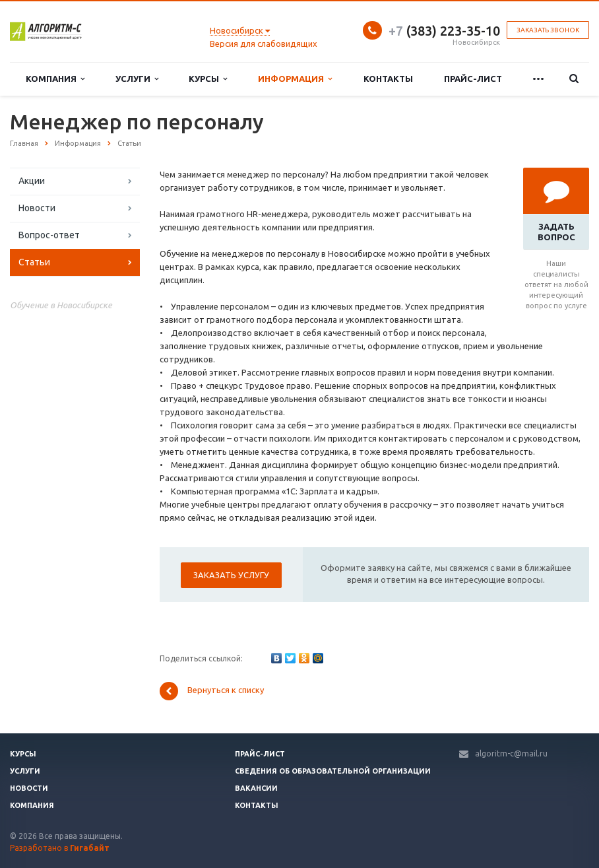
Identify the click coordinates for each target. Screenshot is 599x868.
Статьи (34, 262)
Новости (37, 208)
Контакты (388, 79)
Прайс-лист (473, 79)
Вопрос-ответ (49, 235)
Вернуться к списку (212, 691)
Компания (55, 79)
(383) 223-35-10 (444, 31)
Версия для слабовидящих (264, 44)
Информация (295, 79)
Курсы (208, 79)
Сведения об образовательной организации (333, 771)
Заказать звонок (548, 30)
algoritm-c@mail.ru (511, 753)
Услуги (137, 79)
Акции (32, 181)
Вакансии (256, 788)
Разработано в (60, 848)
